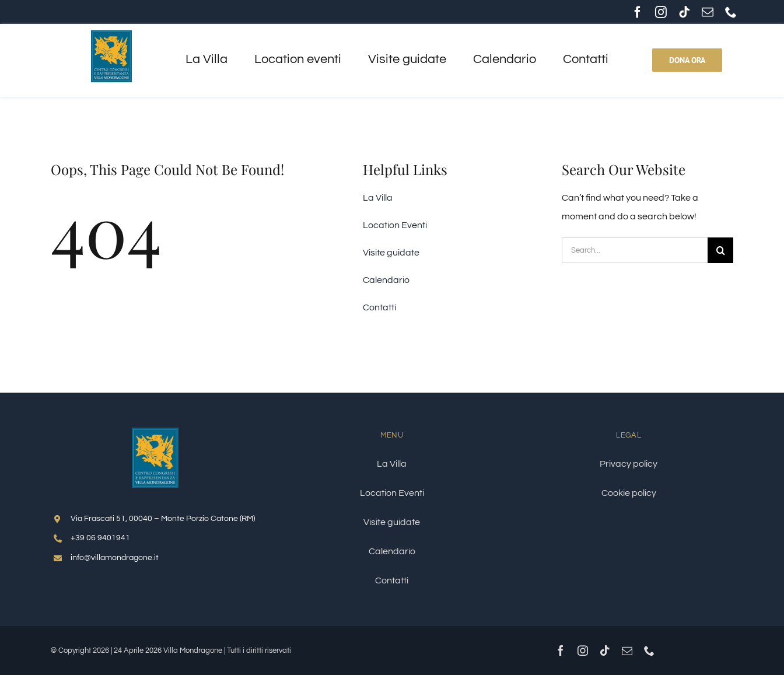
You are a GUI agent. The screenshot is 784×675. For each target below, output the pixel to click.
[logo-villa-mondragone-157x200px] (111, 35)
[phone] (731, 12)
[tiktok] (684, 12)
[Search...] (635, 250)
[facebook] (638, 12)
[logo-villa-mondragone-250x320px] (155, 432)
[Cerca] (720, 250)
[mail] (708, 12)
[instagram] (661, 12)
